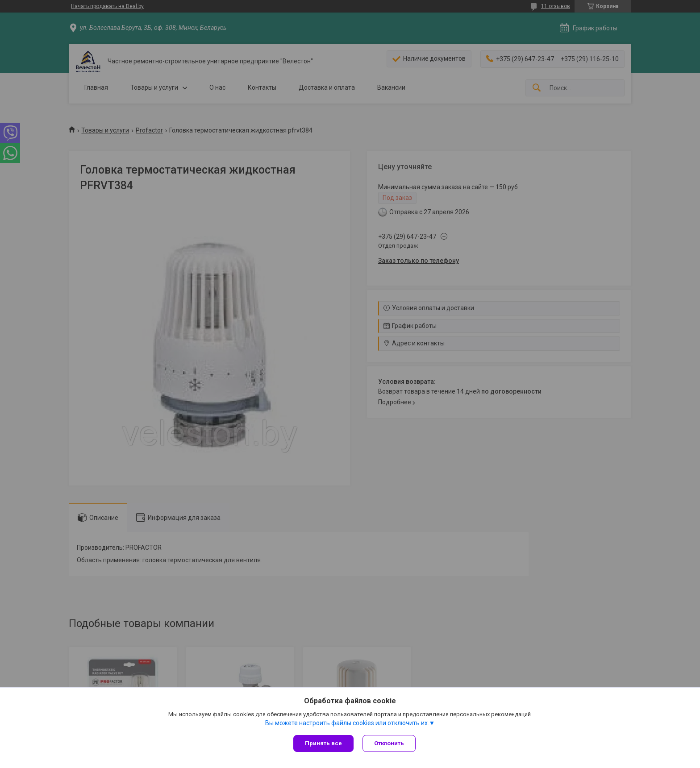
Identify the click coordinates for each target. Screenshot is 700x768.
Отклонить (389, 743)
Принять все (323, 743)
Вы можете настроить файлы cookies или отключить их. (347, 723)
